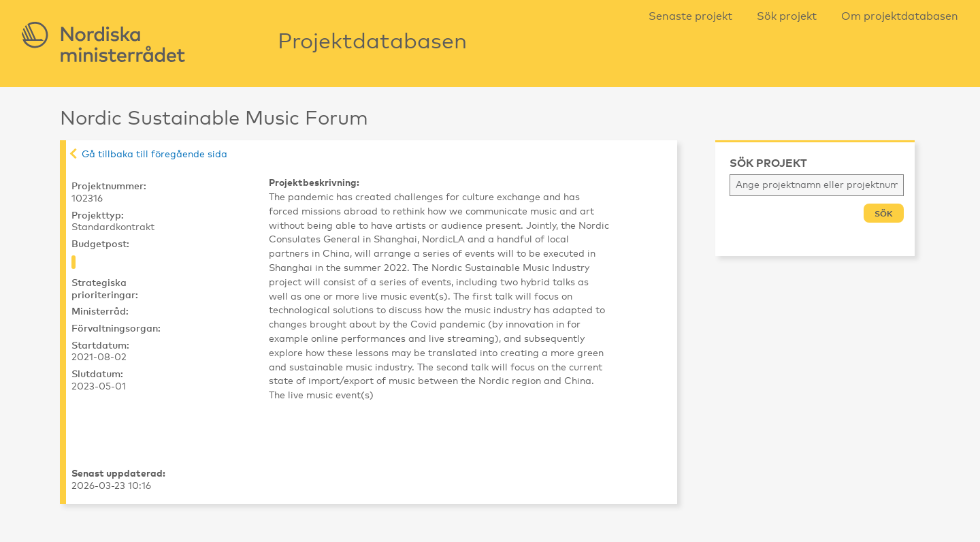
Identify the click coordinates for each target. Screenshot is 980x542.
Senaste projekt (690, 16)
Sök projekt (787, 16)
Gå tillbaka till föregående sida (154, 155)
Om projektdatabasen (900, 16)
